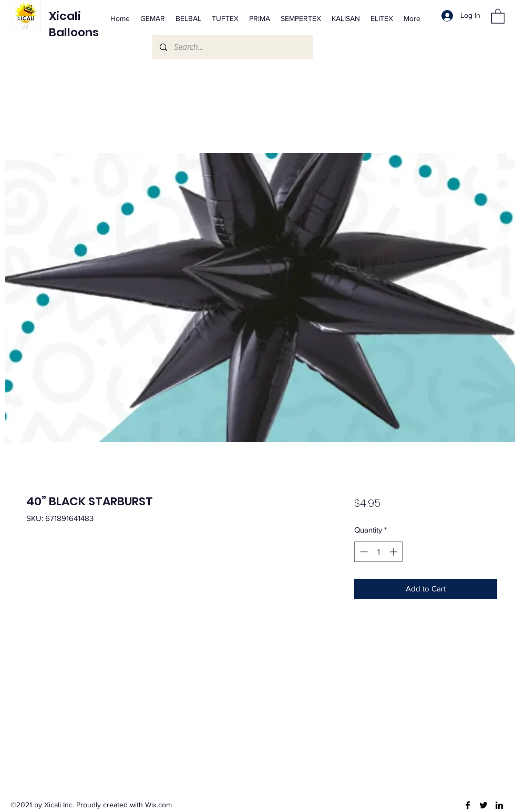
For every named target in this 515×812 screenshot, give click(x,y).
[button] (498, 16)
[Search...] (232, 47)
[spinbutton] (379, 552)
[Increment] (394, 552)
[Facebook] (468, 805)
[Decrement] (363, 552)
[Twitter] (483, 805)
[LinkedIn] (499, 805)
